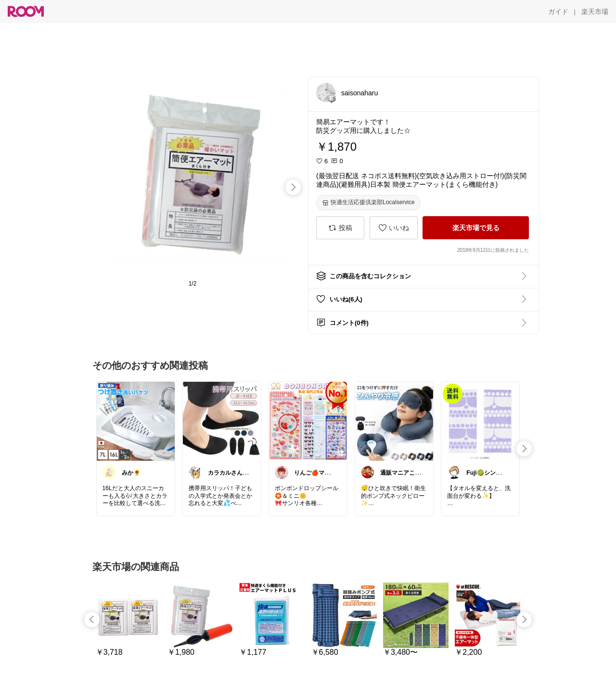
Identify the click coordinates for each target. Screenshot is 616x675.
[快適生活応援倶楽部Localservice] (368, 203)
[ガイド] (558, 12)
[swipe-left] (92, 620)
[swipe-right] (293, 187)
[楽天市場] (595, 12)
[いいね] (394, 228)
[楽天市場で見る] (476, 228)
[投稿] (340, 228)
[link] (136, 421)
